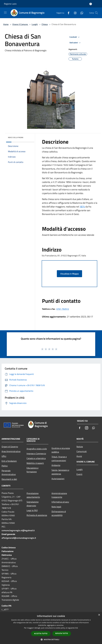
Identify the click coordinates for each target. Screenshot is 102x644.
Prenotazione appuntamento (33, 495)
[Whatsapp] (81, 13)
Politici (5, 466)
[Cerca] (96, 13)
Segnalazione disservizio (33, 504)
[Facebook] (67, 13)
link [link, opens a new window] (77, 628)
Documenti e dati (9, 479)
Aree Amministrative (11, 451)
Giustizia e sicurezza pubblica (61, 450)
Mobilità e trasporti (35, 463)
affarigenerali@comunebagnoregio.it (19, 538)
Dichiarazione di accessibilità (59, 513)
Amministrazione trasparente (59, 495)
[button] (51, 639)
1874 (82, 207)
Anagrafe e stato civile (37, 449)
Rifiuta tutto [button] (62, 633)
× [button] (99, 615)
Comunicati (82, 451)
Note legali (56, 507)
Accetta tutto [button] (41, 634)
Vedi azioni (75, 43)
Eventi (79, 474)
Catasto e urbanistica (36, 458)
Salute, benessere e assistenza (60, 472)
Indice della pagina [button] (16, 137)
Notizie (80, 447)
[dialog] (51, 628)
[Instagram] (74, 13)
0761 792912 (63, 309)
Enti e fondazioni (9, 461)
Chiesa (45, 24)
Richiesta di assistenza (37, 515)
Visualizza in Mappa (69, 274)
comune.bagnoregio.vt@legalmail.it (18, 530)
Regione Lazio (10, 4)
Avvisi (79, 456)
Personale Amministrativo (9, 472)
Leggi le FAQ (32, 510)
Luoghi (35, 24)
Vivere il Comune (20, 24)
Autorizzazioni (58, 479)
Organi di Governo (10, 447)
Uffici (4, 456)
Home (6, 24)
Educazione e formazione (32, 470)
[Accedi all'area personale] (91, 4)
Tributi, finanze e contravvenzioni (59, 459)
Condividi (75, 37)
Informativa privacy (60, 502)
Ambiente (56, 465)
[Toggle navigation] (5, 13)
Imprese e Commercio (36, 453)
